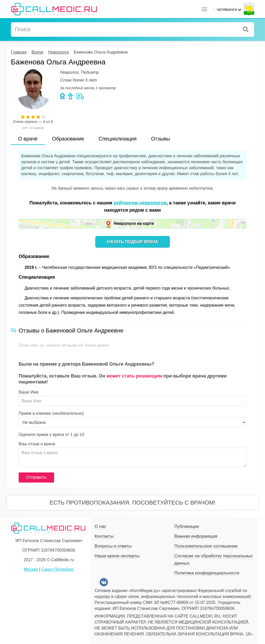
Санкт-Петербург (58, 569)
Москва (31, 569)
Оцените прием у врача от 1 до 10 (51, 435)
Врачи (37, 52)
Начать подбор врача (132, 242)
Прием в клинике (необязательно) (51, 413)
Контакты (104, 536)
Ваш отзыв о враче (37, 444)
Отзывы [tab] (161, 139)
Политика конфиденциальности (207, 573)
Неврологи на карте (134, 223)
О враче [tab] (28, 139)
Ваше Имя (29, 392)
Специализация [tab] (118, 139)
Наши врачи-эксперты (117, 556)
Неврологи (58, 52)
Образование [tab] (68, 139)
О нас (100, 526)
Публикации (187, 526)
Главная (19, 52)
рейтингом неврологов (140, 203)
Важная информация (196, 536)
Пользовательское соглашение (206, 546)
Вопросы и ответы (113, 546)
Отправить (36, 477)
